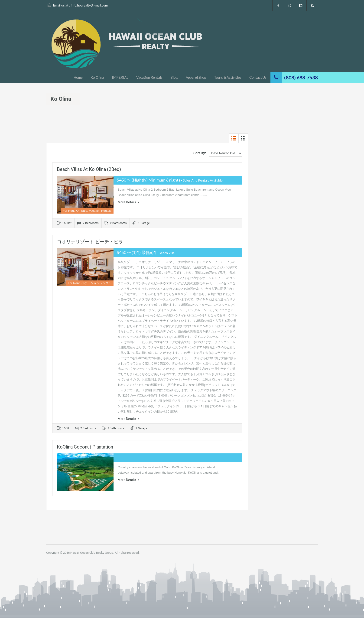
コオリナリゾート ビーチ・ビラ (90, 242)
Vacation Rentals (149, 77)
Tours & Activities (228, 77)
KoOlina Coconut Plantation (85, 447)
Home (78, 77)
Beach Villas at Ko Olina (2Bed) (89, 169)
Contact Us (258, 77)
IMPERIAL (120, 77)
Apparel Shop (196, 77)
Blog (174, 77)
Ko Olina (97, 77)
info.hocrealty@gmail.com (89, 5)
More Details (128, 202)
